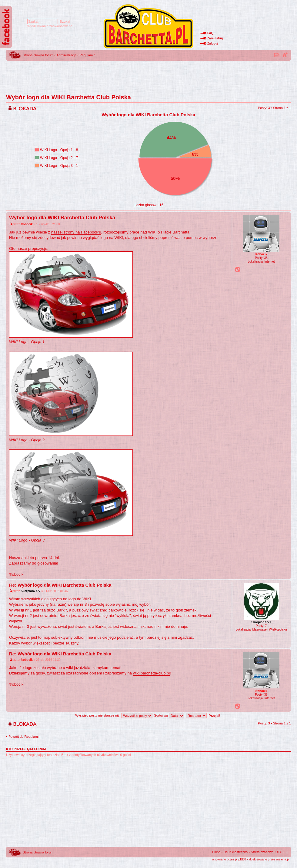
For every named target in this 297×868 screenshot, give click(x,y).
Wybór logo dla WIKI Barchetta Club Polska (68, 97)
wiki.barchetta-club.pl (151, 673)
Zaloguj (213, 43)
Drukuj (277, 55)
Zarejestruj (215, 38)
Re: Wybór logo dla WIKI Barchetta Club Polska (60, 585)
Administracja (66, 55)
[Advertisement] (148, 76)
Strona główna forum (38, 55)
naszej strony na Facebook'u (76, 232)
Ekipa (216, 852)
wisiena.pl (283, 859)
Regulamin (87, 55)
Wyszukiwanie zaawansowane (50, 26)
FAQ (210, 33)
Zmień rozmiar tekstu (285, 55)
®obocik (27, 224)
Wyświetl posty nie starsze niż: (114, 715)
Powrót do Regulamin (24, 737)
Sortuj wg (169, 715)
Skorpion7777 (31, 591)
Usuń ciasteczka (235, 852)
